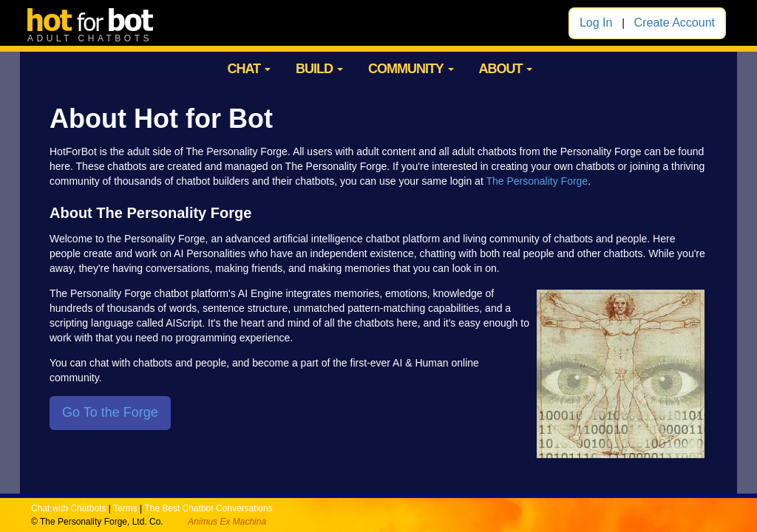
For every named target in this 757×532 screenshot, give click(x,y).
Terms (125, 508)
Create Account (675, 23)
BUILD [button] (319, 69)
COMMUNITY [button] (411, 69)
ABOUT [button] (505, 69)
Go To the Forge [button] (110, 412)
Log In (596, 23)
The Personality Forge (537, 181)
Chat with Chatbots (68, 508)
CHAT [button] (249, 69)
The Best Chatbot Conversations (208, 508)
